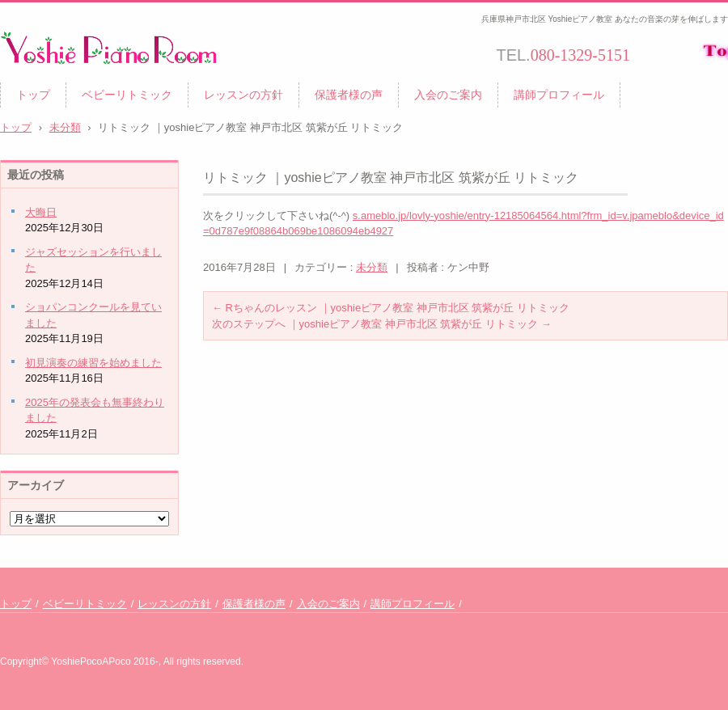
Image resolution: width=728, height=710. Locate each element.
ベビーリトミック (127, 95)
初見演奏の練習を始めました (93, 363)
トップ (33, 95)
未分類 (372, 267)
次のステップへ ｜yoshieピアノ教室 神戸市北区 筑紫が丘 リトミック (382, 324)
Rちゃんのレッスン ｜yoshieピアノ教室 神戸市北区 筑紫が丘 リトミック (391, 308)
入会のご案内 (448, 95)
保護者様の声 (349, 95)
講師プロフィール (559, 95)
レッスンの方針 (243, 95)
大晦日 (41, 212)
